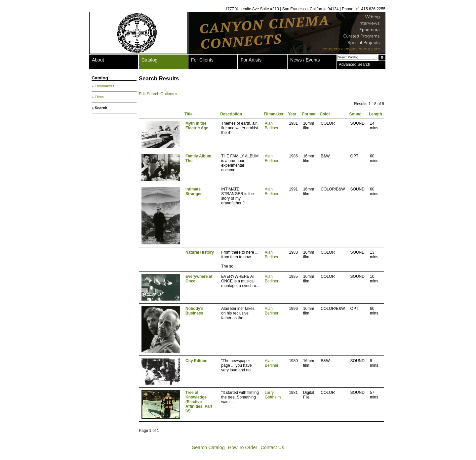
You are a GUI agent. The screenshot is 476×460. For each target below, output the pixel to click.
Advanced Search (355, 64)
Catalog (149, 60)
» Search (99, 108)
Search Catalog (208, 447)
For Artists (251, 60)
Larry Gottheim (273, 395)
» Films (98, 97)
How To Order (243, 447)
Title (188, 114)
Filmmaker (274, 114)
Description (231, 114)
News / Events (305, 60)
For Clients (202, 60)
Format (309, 114)
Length (376, 114)
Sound (356, 114)
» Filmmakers (103, 86)
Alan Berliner (272, 126)
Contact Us (272, 447)
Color (325, 114)
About (98, 60)
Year (292, 114)
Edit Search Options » (158, 94)
